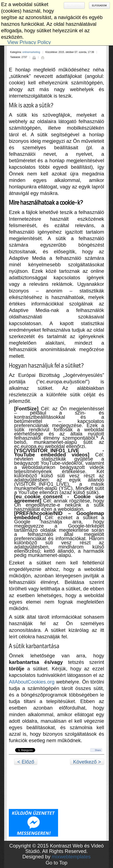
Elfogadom (99, 5)
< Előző (26, 762)
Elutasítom (74, 5)
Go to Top (57, 863)
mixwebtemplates (71, 857)
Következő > (87, 762)
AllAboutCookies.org (32, 682)
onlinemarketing (31, 52)
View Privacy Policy (29, 42)
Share (98, 750)
